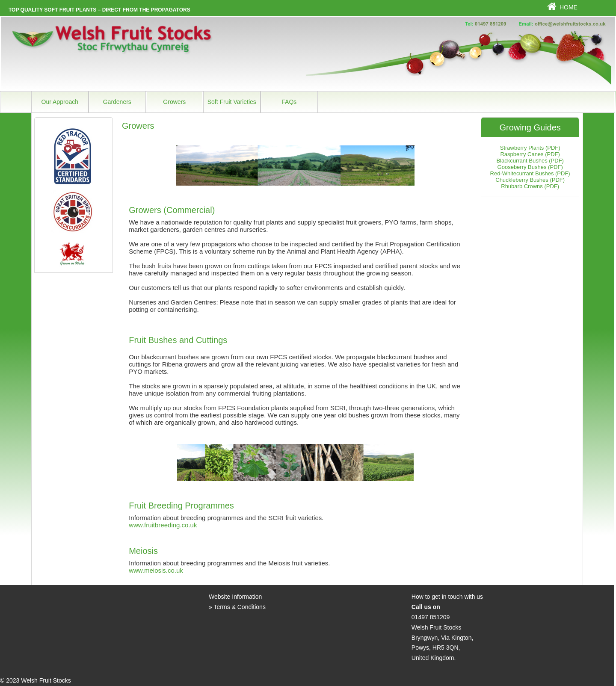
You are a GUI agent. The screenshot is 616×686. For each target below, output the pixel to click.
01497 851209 (431, 617)
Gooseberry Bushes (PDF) (530, 167)
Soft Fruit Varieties (232, 102)
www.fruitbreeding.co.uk (163, 525)
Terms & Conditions (240, 607)
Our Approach (60, 102)
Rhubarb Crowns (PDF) (530, 186)
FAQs (289, 102)
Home (569, 7)
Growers (174, 102)
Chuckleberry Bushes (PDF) (530, 180)
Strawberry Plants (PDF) (530, 148)
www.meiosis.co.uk (156, 570)
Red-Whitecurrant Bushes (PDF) (530, 173)
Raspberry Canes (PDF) (530, 154)
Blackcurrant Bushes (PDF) (530, 161)
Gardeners (117, 102)
